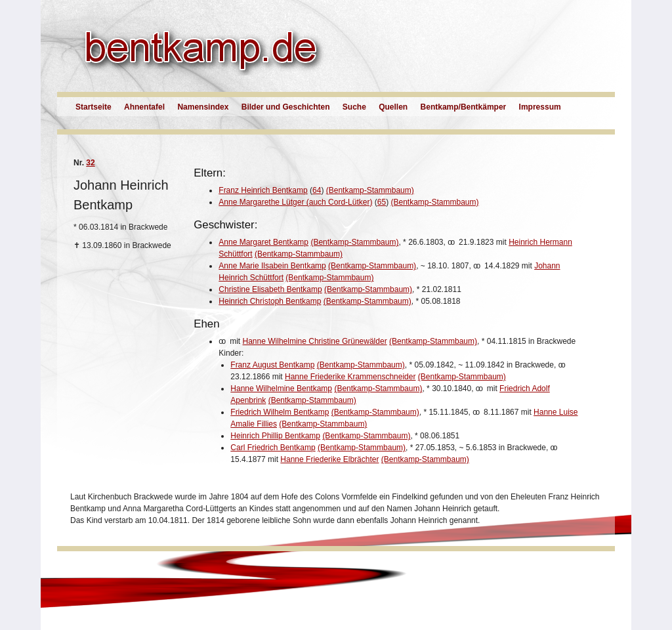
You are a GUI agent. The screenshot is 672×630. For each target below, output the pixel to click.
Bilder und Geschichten (286, 107)
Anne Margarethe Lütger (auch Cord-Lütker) (295, 202)
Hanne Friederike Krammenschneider (350, 377)
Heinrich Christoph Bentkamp (270, 301)
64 (317, 190)
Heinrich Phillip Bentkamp (275, 436)
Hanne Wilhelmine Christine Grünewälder (315, 341)
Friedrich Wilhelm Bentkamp (280, 412)
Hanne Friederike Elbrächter (329, 459)
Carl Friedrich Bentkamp (273, 448)
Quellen (393, 107)
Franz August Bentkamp (272, 365)
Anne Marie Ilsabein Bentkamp (272, 266)
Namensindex (203, 107)
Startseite (94, 107)
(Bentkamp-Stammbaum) (370, 190)
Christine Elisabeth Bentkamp (270, 289)
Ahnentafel (144, 107)
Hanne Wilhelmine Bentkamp (281, 388)
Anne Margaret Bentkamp (263, 242)
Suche (354, 107)
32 (90, 163)
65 (382, 202)
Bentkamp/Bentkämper (464, 107)
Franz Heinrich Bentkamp (263, 190)
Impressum (540, 107)
